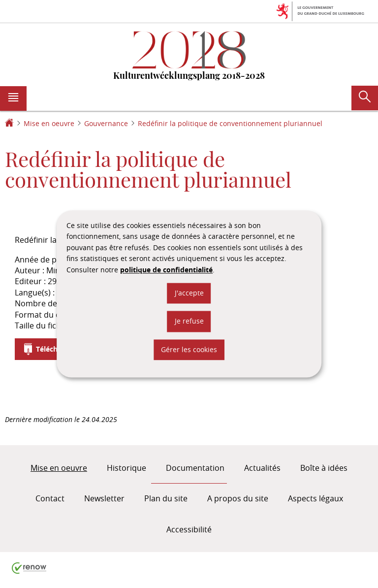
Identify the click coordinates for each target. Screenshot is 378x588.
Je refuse (189, 321)
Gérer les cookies (189, 349)
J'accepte (189, 293)
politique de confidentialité (166, 270)
